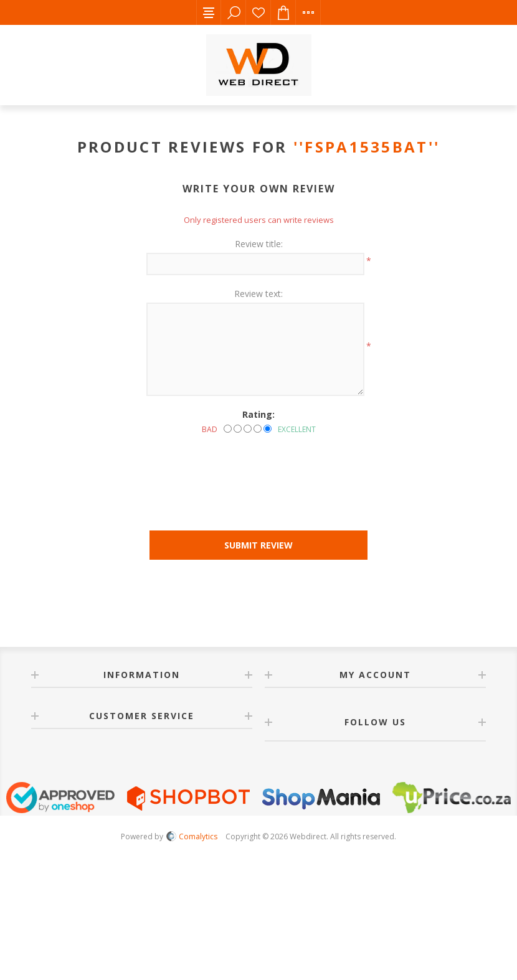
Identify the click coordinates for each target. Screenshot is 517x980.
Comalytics (192, 836)
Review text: (258, 294)
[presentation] (258, 469)
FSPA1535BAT (366, 147)
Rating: (258, 414)
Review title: (259, 244)
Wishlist (258, 12)
